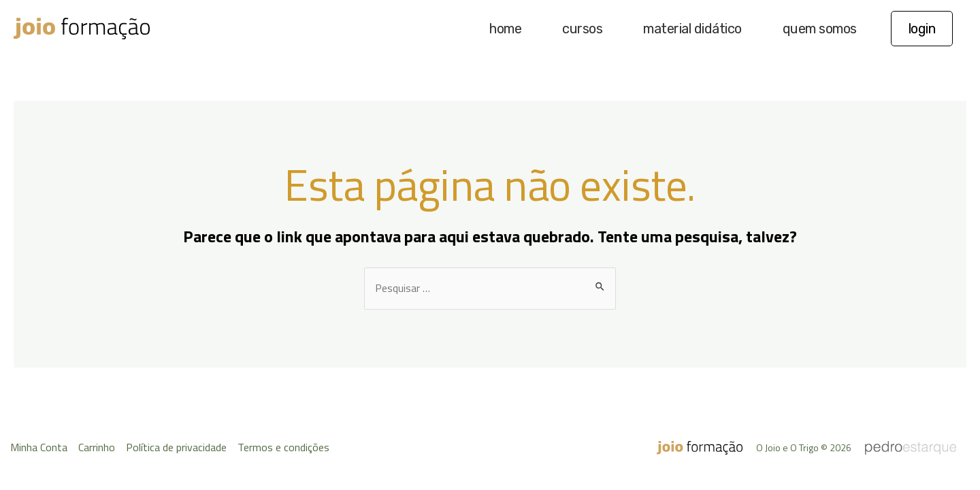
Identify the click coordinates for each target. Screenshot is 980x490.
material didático (692, 29)
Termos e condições (283, 447)
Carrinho (97, 447)
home (505, 29)
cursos (582, 29)
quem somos (820, 29)
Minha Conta (39, 447)
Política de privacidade (176, 447)
